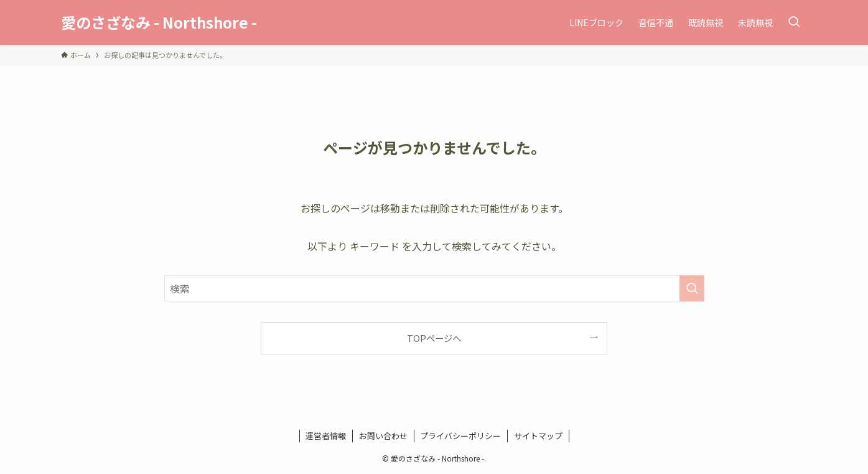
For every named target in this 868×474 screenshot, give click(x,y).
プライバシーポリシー (460, 436)
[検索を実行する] (692, 288)
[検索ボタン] (794, 22)
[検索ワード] (434, 288)
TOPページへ (434, 338)
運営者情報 (326, 436)
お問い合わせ (383, 436)
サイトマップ (538, 436)
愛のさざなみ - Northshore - (159, 22)
